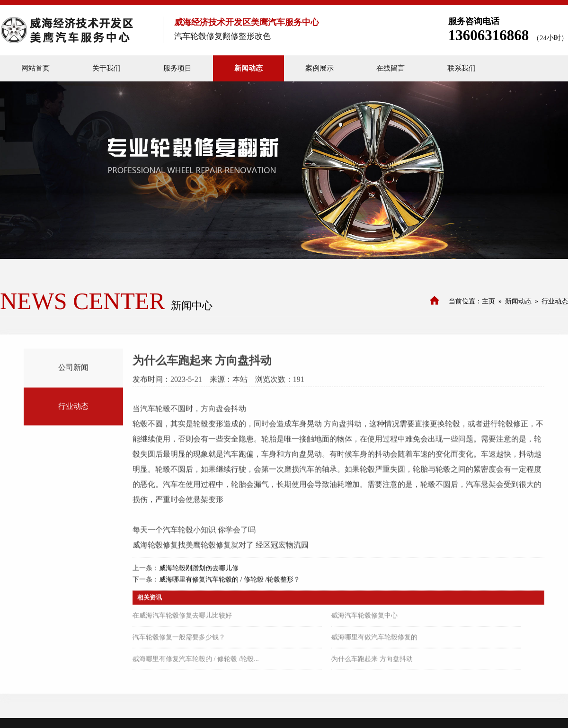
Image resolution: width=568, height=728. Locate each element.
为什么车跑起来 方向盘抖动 (372, 661)
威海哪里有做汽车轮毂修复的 (374, 639)
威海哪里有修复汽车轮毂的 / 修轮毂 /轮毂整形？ (230, 582)
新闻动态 (518, 301)
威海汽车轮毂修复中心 (364, 617)
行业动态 (555, 301)
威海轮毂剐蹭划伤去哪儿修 (199, 570)
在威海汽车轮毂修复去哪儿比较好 (182, 617)
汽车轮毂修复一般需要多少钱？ (179, 639)
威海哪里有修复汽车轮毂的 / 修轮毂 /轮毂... (196, 661)
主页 (488, 301)
